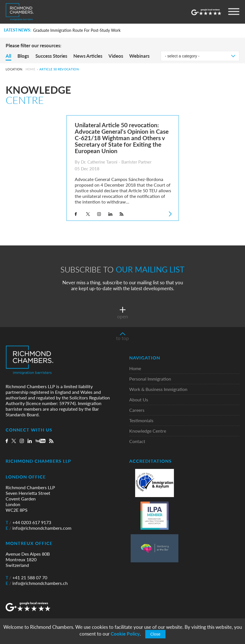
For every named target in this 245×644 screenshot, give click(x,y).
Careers (137, 410)
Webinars (139, 56)
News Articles (88, 56)
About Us (139, 400)
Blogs (23, 56)
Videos (116, 56)
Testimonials (141, 421)
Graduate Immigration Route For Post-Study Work (77, 30)
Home (30, 69)
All (8, 56)
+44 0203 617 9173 (28, 522)
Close (155, 634)
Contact (137, 441)
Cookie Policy (125, 634)
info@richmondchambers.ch (37, 583)
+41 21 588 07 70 (26, 578)
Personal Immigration (150, 379)
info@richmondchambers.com (38, 528)
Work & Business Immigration (158, 389)
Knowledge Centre (148, 431)
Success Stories (51, 56)
